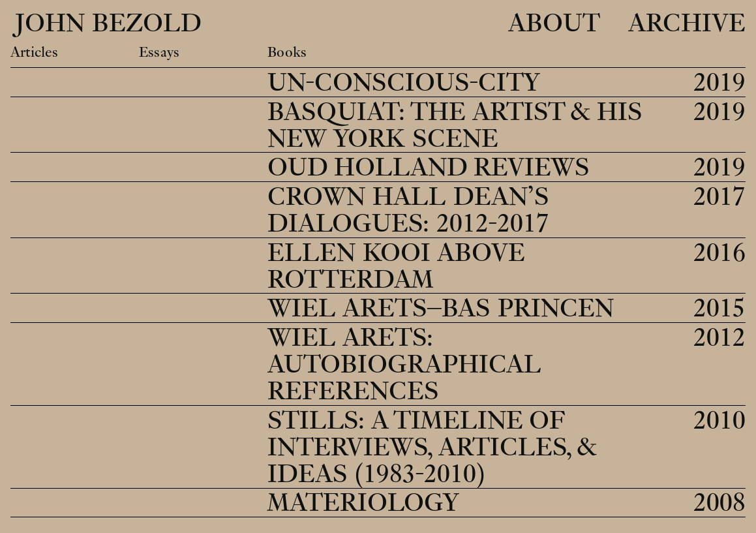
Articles (34, 52)
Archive (687, 24)
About (554, 24)
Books (287, 52)
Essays (159, 52)
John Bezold (105, 24)
